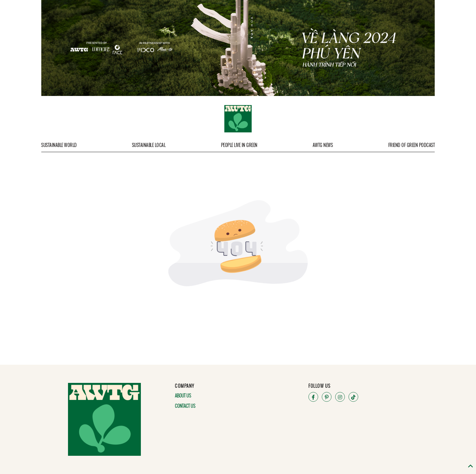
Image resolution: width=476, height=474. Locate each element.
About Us (183, 395)
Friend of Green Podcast (412, 145)
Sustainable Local (149, 145)
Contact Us (185, 406)
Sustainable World (59, 145)
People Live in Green (239, 145)
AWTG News (323, 145)
